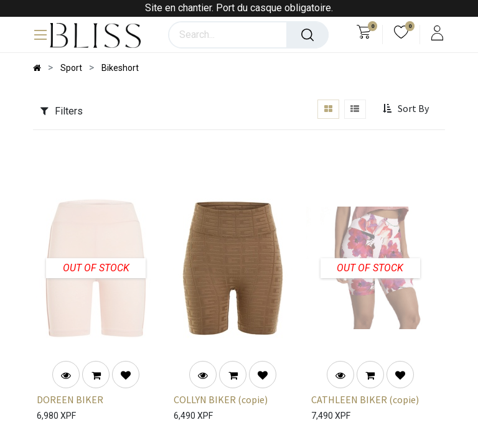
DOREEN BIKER (70, 399)
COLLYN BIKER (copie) (221, 399)
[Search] (307, 35)
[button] (407, 109)
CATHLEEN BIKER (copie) (365, 399)
